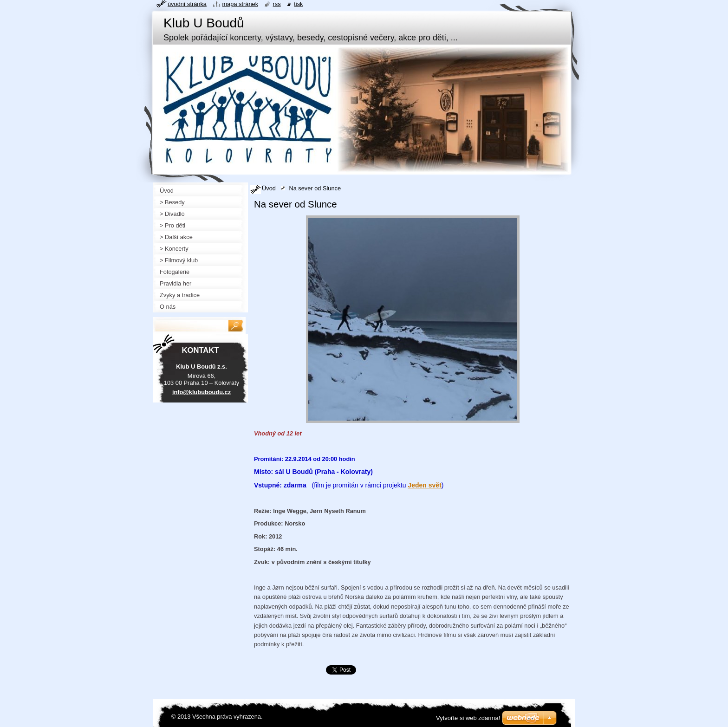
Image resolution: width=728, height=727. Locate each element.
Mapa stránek (240, 4)
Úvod (269, 188)
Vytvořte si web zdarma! (468, 718)
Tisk (298, 4)
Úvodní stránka (187, 4)
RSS (277, 4)
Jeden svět (424, 485)
